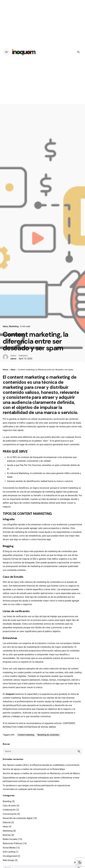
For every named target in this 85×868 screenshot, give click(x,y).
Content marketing (26, 735)
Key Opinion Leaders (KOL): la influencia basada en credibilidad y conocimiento (41, 765)
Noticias (7, 835)
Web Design (9, 860)
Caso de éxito (9, 806)
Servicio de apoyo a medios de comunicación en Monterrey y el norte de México (41, 773)
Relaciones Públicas (12, 843)
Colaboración (9, 810)
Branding (7, 801)
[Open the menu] (7, 52)
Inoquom (10, 694)
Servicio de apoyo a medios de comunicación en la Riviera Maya (34, 769)
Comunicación (10, 814)
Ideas (5, 326)
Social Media (9, 848)
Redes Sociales (10, 839)
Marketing (14, 326)
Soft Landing (9, 852)
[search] (79, 751)
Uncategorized (10, 856)
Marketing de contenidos (48, 735)
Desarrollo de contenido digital (18, 818)
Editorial (7, 822)
